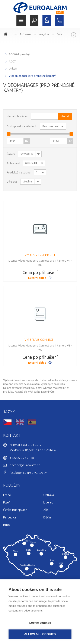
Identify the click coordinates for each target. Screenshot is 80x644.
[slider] (9, 134)
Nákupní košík (59, 20)
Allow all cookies (40, 634)
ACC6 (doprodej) (19, 54)
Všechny (28, 181)
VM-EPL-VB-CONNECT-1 (40, 340)
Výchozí (27, 154)
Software (25, 34)
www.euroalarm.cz (6, 35)
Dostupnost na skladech (22, 126)
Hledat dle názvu (17, 116)
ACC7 (12, 61)
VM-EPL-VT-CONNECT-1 (40, 255)
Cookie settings (40, 623)
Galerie (31, 163)
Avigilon (44, 34)
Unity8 (13, 68)
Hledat (34, 20)
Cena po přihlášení (40, 272)
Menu (21, 20)
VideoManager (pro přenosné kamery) (33, 76)
